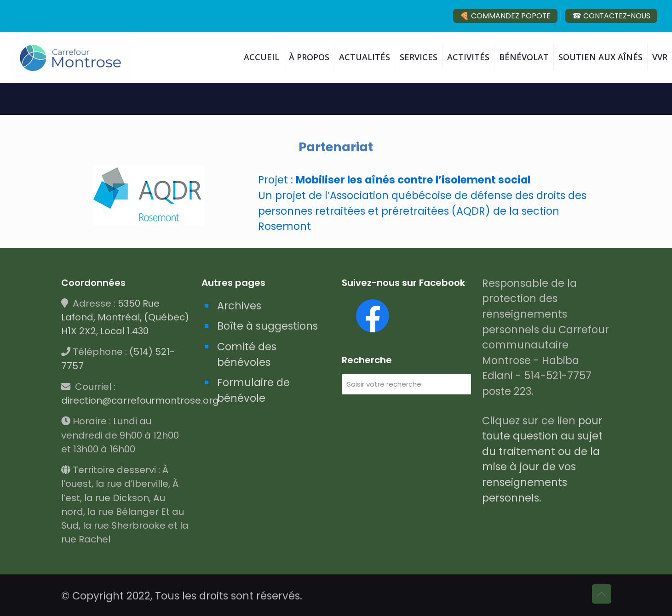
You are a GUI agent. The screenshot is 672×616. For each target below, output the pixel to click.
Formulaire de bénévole (253, 390)
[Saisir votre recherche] (406, 384)
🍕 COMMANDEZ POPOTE (505, 16)
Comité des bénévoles (247, 354)
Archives (239, 306)
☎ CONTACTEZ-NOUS (611, 16)
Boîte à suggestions (267, 326)
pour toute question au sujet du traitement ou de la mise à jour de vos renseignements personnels (542, 459)
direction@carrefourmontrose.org (140, 400)
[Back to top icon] (602, 594)
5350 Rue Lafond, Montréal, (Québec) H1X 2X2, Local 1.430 (125, 317)
